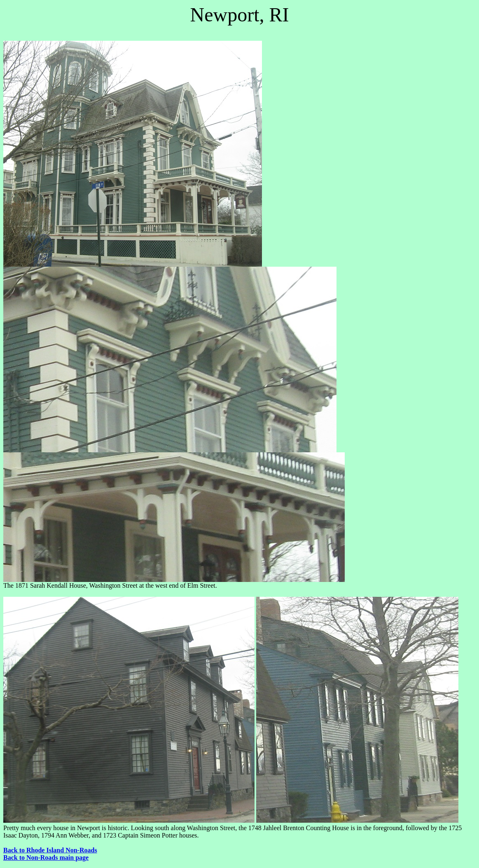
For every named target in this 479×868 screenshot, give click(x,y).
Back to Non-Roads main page (46, 858)
